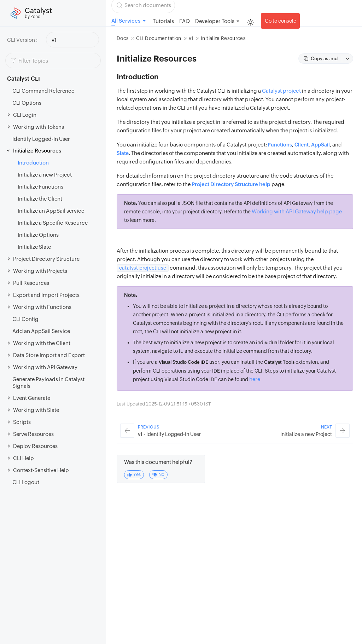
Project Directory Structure (46, 259)
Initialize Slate (34, 247)
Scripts (22, 422)
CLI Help (24, 458)
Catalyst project (281, 91)
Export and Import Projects (46, 295)
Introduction (33, 163)
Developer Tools (215, 21)
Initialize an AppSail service (51, 211)
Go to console (281, 21)
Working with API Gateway (45, 367)
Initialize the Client (40, 199)
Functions (280, 145)
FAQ (185, 21)
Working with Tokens (39, 127)
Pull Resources (31, 283)
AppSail (320, 145)
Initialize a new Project (45, 175)
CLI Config (25, 319)
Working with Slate (36, 410)
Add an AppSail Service (41, 331)
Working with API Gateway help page (297, 211)
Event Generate (32, 398)
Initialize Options (38, 235)
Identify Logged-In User (41, 139)
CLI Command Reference (43, 91)
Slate (123, 153)
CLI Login (25, 115)
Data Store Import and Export (49, 355)
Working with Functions (42, 307)
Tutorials (163, 21)
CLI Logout (26, 482)
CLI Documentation (159, 38)
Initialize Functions (40, 187)
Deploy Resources (35, 446)
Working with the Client (42, 343)
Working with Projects (40, 271)
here (255, 379)
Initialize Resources (37, 151)
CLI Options (27, 103)
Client (302, 145)
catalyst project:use (143, 268)
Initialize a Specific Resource (53, 223)
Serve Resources (33, 434)
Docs (122, 38)
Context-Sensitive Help (41, 470)
